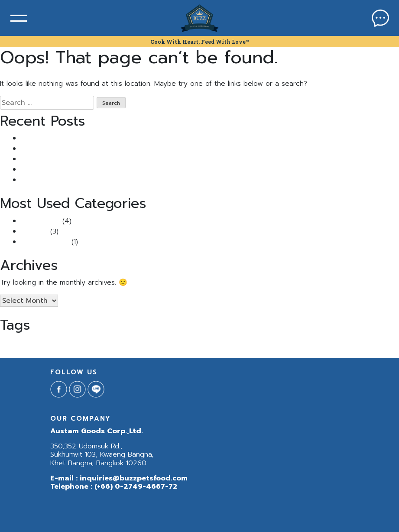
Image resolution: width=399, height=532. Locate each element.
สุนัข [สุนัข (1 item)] (238, 343)
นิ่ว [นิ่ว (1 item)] (229, 343)
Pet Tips (34, 231)
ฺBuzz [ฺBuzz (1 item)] (296, 343)
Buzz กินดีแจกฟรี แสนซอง (59, 159)
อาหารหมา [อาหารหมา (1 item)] (278, 343)
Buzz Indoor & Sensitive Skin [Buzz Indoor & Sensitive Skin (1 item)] (33, 343)
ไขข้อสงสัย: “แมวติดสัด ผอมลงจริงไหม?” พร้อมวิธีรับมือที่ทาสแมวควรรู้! (123, 169)
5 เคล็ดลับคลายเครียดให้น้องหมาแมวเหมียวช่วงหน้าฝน (97, 180)
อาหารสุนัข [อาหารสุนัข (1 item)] (255, 343)
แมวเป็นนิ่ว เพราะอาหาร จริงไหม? (68, 138)
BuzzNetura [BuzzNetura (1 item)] (82, 343)
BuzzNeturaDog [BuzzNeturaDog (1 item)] (153, 343)
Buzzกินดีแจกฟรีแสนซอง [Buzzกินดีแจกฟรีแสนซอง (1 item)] (198, 343)
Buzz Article (40, 221)
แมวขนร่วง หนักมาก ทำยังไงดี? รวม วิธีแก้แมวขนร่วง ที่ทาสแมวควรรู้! (120, 149)
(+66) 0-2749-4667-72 (136, 487)
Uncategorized (45, 242)
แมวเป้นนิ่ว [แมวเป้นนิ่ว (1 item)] (315, 343)
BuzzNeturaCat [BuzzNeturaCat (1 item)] (115, 343)
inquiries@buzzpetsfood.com (134, 478)
